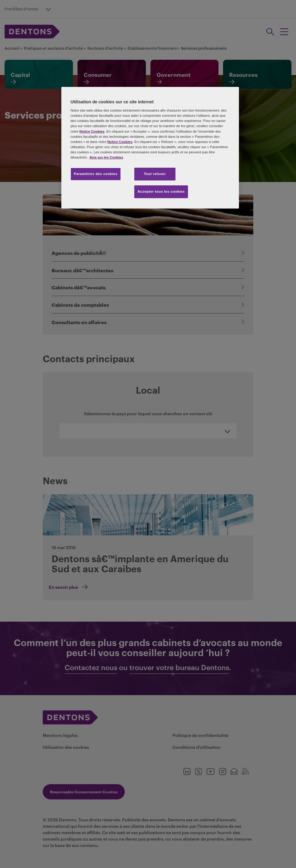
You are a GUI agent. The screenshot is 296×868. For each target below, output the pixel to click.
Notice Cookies (92, 131)
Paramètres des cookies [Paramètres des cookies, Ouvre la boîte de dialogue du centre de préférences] (96, 174)
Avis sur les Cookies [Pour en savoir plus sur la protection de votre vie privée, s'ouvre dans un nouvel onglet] (106, 157)
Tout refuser (155, 174)
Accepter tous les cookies (161, 191)
